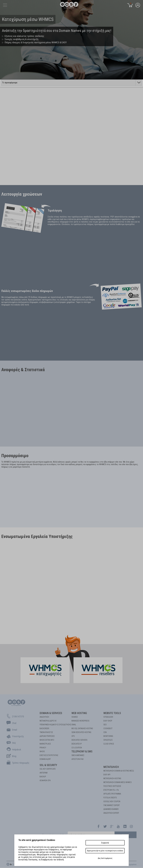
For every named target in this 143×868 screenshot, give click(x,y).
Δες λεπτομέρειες (105, 858)
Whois (42, 751)
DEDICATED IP (77, 744)
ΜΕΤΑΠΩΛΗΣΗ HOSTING (112, 778)
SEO (105, 725)
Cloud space (109, 744)
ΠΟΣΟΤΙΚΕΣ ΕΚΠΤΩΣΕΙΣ (112, 786)
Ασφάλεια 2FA (45, 780)
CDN (105, 732)
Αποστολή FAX (78, 759)
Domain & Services (51, 713)
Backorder (44, 728)
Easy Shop (108, 721)
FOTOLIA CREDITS (110, 798)
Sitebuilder (108, 717)
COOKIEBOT (108, 728)
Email (74, 725)
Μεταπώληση (111, 767)
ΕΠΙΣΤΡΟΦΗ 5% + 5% (111, 790)
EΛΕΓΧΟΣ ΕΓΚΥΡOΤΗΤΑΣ (49, 755)
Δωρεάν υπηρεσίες (47, 736)
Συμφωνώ (105, 843)
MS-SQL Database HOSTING (82, 728)
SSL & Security (48, 765)
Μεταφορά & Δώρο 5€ (48, 721)
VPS (73, 736)
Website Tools (112, 713)
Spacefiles (108, 740)
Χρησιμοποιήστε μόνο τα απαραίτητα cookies (105, 851)
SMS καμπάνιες (78, 755)
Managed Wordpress (80, 721)
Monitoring (108, 736)
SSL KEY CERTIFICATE (48, 769)
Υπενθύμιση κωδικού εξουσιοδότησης (55, 725)
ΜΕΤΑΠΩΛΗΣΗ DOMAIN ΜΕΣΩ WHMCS (118, 782)
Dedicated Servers (79, 740)
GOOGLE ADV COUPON (112, 801)
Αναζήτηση (44, 717)
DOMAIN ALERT (45, 759)
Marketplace (45, 744)
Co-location (77, 748)
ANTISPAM (43, 773)
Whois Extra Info (47, 740)
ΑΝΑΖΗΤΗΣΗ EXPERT (111, 813)
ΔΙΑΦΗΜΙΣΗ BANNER (111, 809)
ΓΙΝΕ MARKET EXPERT (112, 805)
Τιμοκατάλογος (46, 732)
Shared (75, 717)
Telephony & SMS (82, 751)
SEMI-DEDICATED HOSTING (81, 732)
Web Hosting (79, 713)
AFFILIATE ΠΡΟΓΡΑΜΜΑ (112, 794)
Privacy (43, 748)
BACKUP (43, 777)
